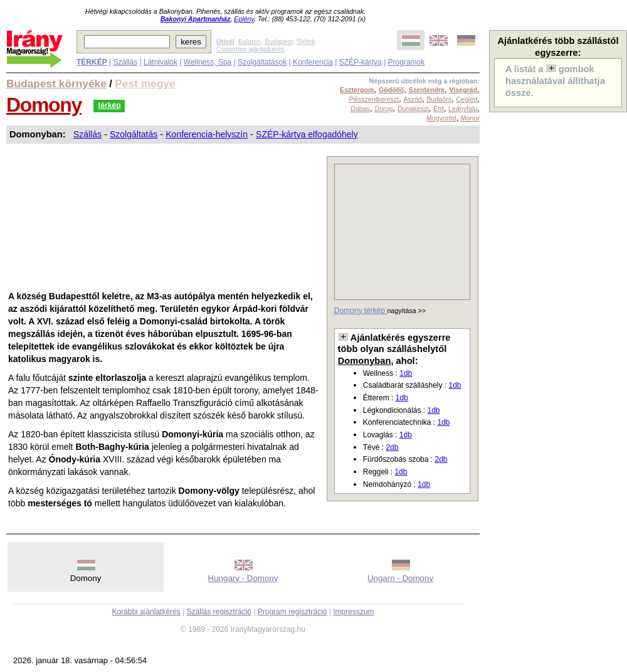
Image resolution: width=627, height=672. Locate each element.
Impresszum (353, 612)
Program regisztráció (292, 612)
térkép (109, 105)
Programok (407, 62)
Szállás (125, 62)
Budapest (279, 41)
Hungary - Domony (243, 578)
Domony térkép (361, 311)
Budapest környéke (56, 83)
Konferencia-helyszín (207, 134)
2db (392, 447)
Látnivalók (161, 62)
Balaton (250, 41)
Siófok (306, 41)
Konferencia (313, 62)
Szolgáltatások (262, 62)
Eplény (244, 19)
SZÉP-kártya (361, 62)
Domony (44, 105)
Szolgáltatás (134, 134)
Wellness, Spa (208, 62)
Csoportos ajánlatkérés (250, 49)
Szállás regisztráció (219, 612)
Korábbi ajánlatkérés (146, 612)
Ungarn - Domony (400, 578)
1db (406, 373)
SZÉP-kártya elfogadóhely (307, 134)
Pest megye (145, 83)
